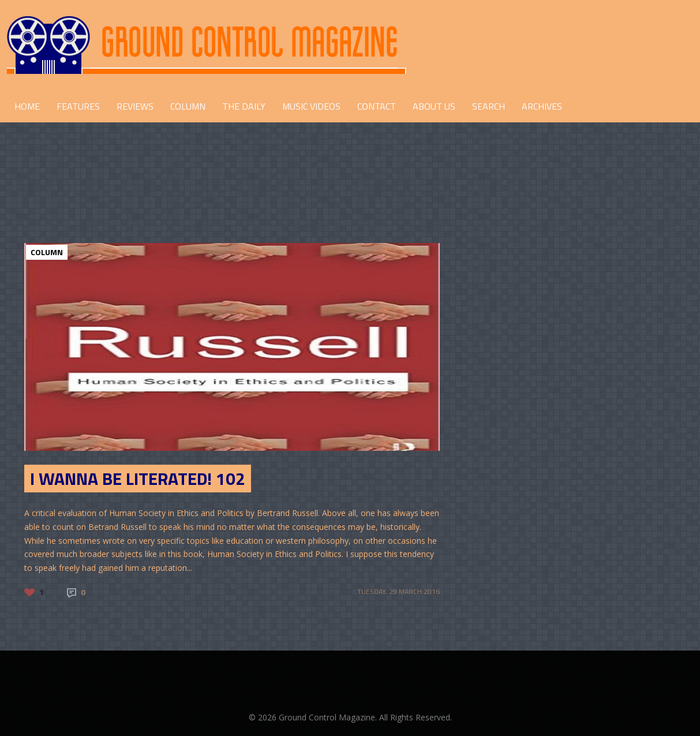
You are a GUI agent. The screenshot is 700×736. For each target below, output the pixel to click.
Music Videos (311, 106)
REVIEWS (135, 106)
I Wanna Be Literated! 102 (138, 479)
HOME (27, 106)
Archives (542, 106)
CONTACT (377, 106)
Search (488, 106)
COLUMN (188, 106)
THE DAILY (244, 106)
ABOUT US (434, 106)
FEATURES (78, 106)
